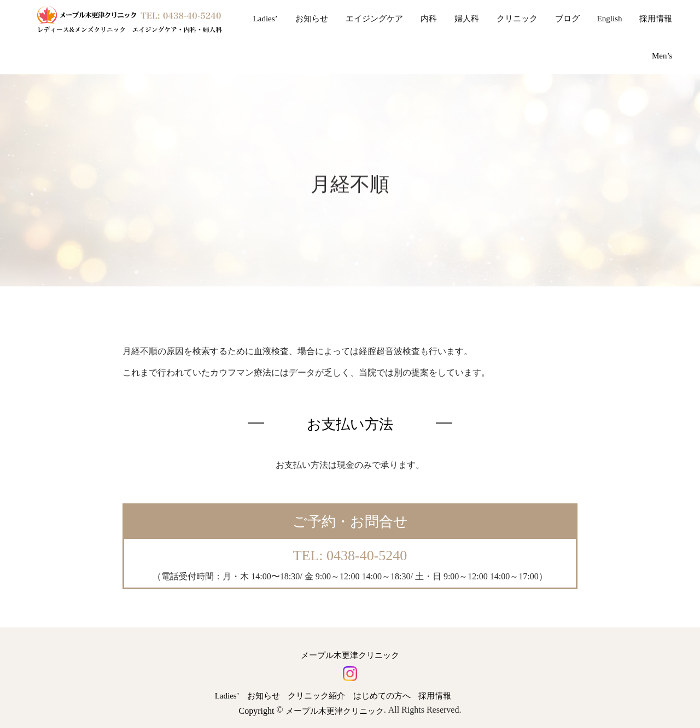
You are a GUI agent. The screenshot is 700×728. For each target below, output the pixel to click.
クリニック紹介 (316, 696)
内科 (429, 19)
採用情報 (656, 19)
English (610, 19)
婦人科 (467, 19)
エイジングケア (374, 19)
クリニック (517, 19)
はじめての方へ (382, 696)
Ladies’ (266, 19)
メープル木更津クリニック (350, 655)
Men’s (662, 56)
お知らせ (312, 19)
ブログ (567, 19)
